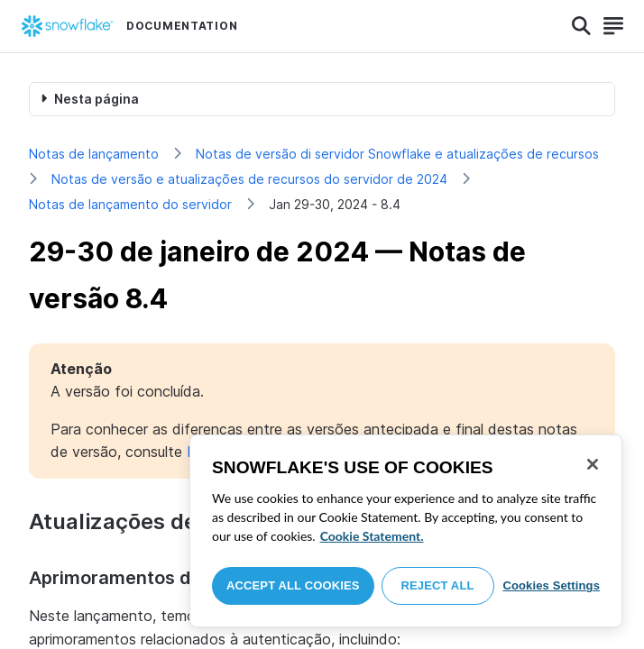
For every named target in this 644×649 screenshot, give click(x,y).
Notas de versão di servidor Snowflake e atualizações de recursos (397, 154)
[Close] (593, 464)
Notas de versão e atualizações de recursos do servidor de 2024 (249, 179)
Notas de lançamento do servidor (130, 204)
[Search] (581, 26)
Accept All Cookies (293, 585)
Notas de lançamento (94, 154)
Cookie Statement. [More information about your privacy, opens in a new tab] (372, 536)
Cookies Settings (551, 585)
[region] (406, 531)
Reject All (438, 585)
